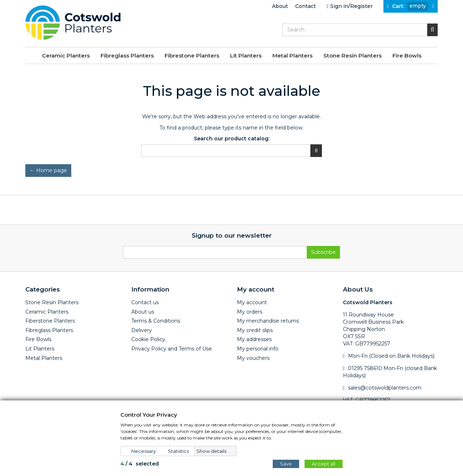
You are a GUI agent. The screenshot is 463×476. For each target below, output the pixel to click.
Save (286, 464)
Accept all (324, 464)
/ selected (140, 464)
